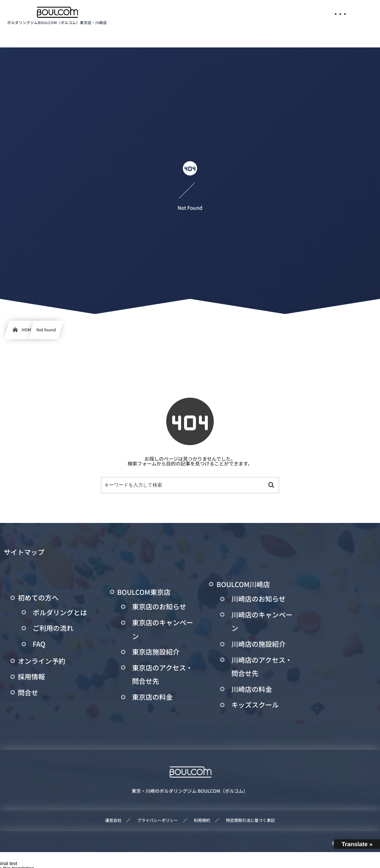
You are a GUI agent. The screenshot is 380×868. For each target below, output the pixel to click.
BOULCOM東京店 (144, 592)
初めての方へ (38, 598)
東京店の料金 (153, 697)
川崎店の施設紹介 (258, 644)
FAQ (39, 644)
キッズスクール (255, 705)
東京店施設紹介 (156, 652)
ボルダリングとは (60, 613)
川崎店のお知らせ (258, 599)
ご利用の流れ (53, 628)
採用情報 (31, 677)
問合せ (28, 693)
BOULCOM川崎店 (243, 584)
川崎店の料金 (252, 689)
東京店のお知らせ (159, 607)
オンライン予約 (42, 661)
